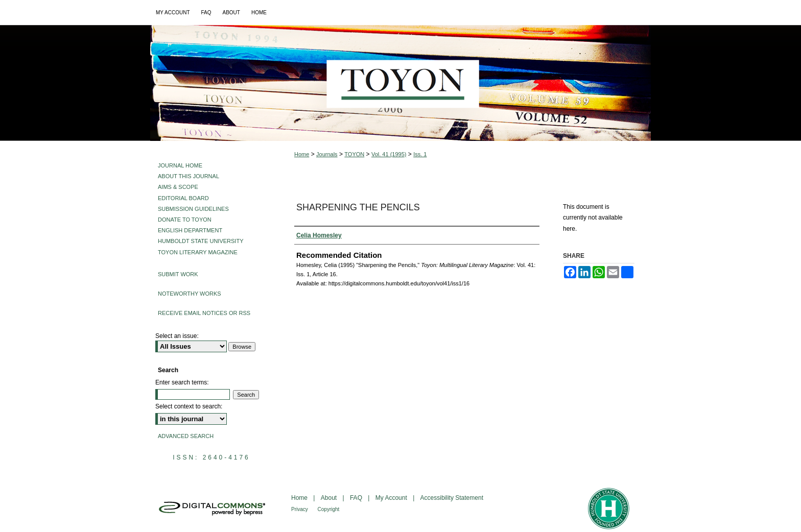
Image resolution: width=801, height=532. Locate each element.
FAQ (357, 498)
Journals (327, 154)
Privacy (300, 509)
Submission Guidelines (193, 209)
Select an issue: (177, 336)
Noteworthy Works (190, 294)
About (330, 498)
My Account (392, 498)
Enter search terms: (182, 382)
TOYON (354, 154)
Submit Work (178, 274)
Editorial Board (183, 198)
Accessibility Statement (452, 498)
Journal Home (180, 165)
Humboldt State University (201, 241)
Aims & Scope (178, 187)
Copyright (329, 509)
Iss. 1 (420, 154)
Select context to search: (189, 406)
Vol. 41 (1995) (389, 154)
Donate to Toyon (185, 220)
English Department (190, 230)
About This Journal (189, 176)
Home (302, 154)
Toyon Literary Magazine (198, 252)
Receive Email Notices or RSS (204, 313)
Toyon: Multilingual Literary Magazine (400, 83)
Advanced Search (186, 436)
